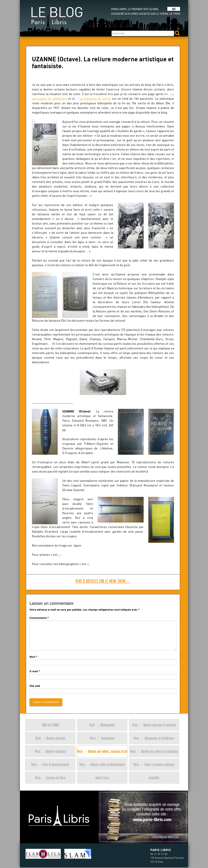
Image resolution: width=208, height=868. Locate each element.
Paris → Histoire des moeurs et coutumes (154, 751)
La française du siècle (95, 99)
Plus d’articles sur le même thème (103, 581)
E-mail (34, 671)
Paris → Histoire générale (50, 738)
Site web (35, 686)
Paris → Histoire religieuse (50, 751)
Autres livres (102, 778)
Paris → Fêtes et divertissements (50, 764)
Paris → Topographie (102, 738)
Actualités (154, 778)
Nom (32, 657)
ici (60, 555)
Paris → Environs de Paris (50, 778)
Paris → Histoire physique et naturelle (154, 725)
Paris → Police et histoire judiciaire (154, 764)
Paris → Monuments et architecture (154, 738)
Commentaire (39, 618)
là (88, 564)
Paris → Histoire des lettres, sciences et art (102, 751)
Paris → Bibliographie (102, 725)
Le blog (56, 17)
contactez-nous (140, 838)
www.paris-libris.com (152, 820)
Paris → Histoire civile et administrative (102, 764)
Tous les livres (50, 725)
